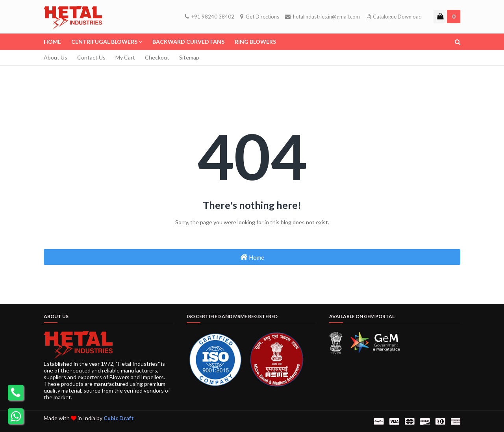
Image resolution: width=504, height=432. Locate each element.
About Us (56, 57)
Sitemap (189, 57)
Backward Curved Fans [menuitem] (188, 42)
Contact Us (91, 57)
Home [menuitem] (52, 42)
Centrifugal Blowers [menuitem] (104, 42)
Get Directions (260, 17)
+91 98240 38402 (209, 17)
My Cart (125, 57)
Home (252, 257)
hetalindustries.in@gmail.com (322, 17)
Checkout (157, 57)
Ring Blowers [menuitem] (255, 42)
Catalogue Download (394, 17)
